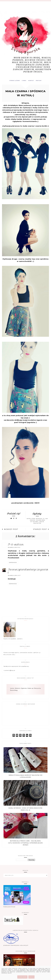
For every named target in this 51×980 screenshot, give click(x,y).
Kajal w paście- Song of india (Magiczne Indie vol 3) (25, 809)
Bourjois (39, 519)
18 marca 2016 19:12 (14, 548)
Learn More (22, 977)
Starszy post (41, 530)
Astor (29, 519)
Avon (33, 519)
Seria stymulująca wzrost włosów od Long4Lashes (25, 777)
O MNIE (24, 81)
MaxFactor (37, 524)
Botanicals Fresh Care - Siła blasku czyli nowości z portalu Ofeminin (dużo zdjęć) (25, 843)
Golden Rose (40, 521)
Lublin (41, 522)
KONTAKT (32, 81)
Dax (47, 519)
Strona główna (13, 81)
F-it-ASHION (16, 545)
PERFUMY (40, 81)
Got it (31, 977)
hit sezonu (34, 522)
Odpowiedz (13, 563)
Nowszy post (10, 530)
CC (44, 519)
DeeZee (33, 521)
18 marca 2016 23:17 (14, 576)
